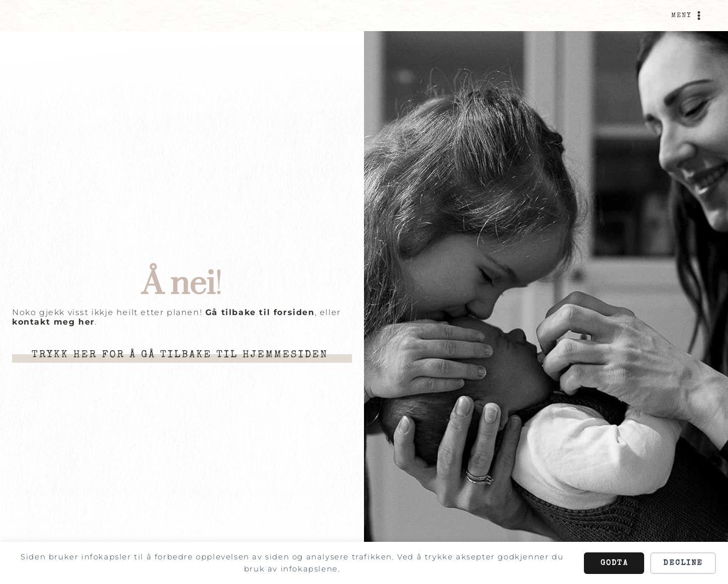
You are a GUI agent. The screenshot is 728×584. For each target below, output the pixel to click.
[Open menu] (688, 16)
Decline (683, 563)
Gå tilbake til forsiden (260, 312)
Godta (614, 563)
